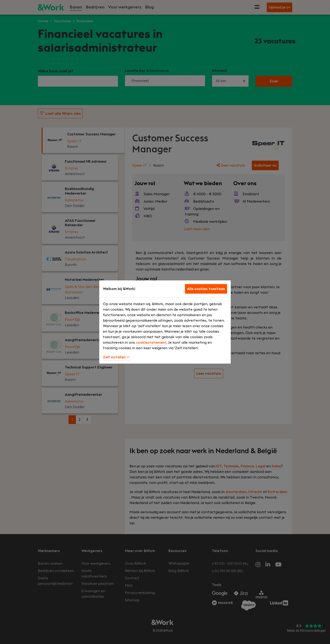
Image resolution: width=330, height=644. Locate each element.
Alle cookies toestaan (206, 289)
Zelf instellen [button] (116, 357)
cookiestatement (151, 343)
